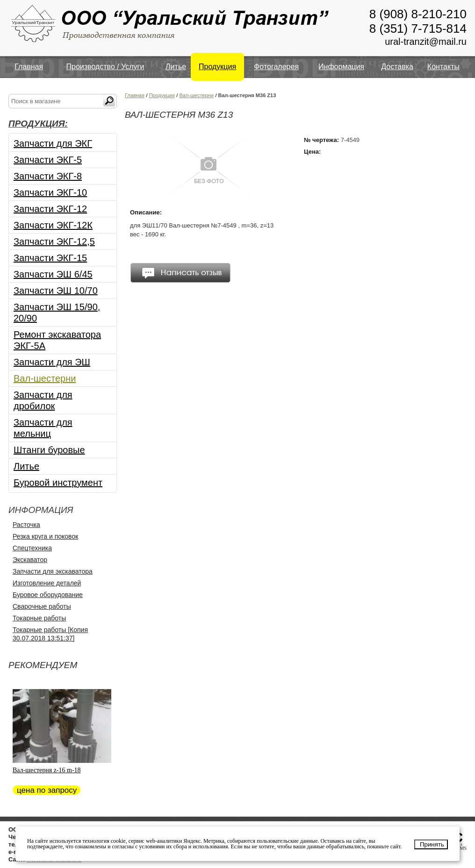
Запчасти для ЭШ (52, 362)
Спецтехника (32, 548)
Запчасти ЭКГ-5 (48, 160)
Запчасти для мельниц (43, 428)
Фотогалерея (276, 67)
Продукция (217, 67)
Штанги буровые (49, 450)
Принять (432, 844)
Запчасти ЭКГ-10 (50, 192)
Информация (341, 67)
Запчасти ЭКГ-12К (53, 225)
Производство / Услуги (105, 67)
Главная (29, 67)
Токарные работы (39, 618)
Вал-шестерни (45, 378)
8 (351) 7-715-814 (418, 28)
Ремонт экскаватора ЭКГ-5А (57, 340)
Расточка (26, 525)
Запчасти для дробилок (43, 400)
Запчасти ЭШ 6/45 (53, 274)
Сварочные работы (42, 606)
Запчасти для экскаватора (53, 571)
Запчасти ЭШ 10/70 (56, 291)
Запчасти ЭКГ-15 (50, 258)
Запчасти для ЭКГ (53, 143)
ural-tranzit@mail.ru (426, 42)
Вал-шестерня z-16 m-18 (47, 770)
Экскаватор (30, 560)
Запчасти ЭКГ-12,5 (54, 242)
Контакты (443, 67)
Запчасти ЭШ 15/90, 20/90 (57, 313)
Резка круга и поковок (45, 536)
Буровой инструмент (58, 483)
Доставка (397, 67)
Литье (176, 67)
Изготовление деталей (47, 583)
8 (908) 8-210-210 (418, 14)
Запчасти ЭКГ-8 (48, 176)
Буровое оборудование (48, 595)
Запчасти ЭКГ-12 (50, 209)
